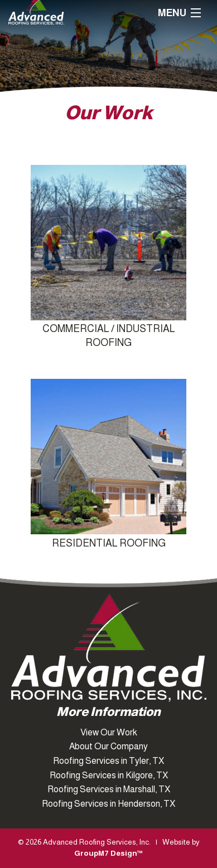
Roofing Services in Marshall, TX (109, 789)
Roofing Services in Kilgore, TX (109, 775)
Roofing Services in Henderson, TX (108, 804)
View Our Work (109, 732)
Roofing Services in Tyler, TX (108, 761)
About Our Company (108, 746)
